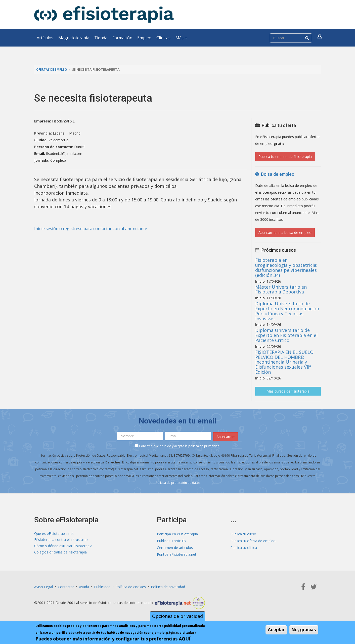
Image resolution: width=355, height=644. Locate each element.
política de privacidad (204, 445)
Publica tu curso (243, 533)
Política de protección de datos (178, 482)
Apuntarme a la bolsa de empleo (285, 232)
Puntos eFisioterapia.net (177, 553)
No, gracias (304, 630)
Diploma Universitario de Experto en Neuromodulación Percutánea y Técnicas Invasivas (287, 311)
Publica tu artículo (171, 540)
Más (181, 38)
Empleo (144, 38)
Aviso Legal (43, 586)
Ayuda (84, 586)
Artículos (45, 38)
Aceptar (276, 630)
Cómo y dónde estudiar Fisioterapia (63, 547)
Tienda (101, 38)
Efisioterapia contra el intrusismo (61, 540)
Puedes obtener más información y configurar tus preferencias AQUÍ (113, 639)
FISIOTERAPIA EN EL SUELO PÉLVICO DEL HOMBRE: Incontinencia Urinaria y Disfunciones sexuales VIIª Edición (284, 362)
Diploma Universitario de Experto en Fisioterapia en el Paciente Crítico (286, 335)
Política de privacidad (168, 586)
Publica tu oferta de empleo (253, 540)
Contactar (66, 586)
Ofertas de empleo (53, 70)
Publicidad (102, 586)
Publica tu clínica (244, 547)
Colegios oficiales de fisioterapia (60, 553)
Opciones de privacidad (178, 616)
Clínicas (163, 38)
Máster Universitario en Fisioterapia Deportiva (281, 289)
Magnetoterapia (74, 38)
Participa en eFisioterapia (177, 533)
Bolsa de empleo (275, 174)
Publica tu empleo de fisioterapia (285, 157)
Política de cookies (131, 586)
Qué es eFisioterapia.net (54, 533)
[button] (320, 38)
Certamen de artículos (175, 547)
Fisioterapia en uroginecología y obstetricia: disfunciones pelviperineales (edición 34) (286, 267)
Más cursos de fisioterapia (288, 391)
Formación (122, 38)
